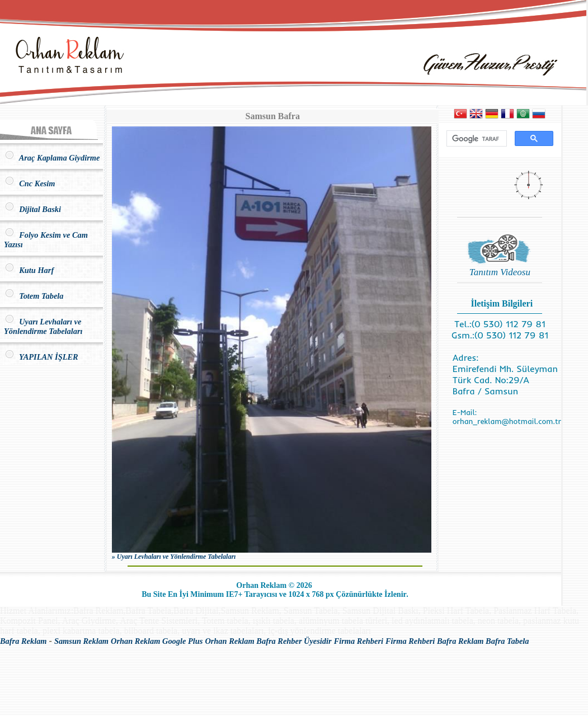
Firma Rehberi (359, 641)
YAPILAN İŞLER (41, 357)
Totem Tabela (34, 296)
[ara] (476, 139)
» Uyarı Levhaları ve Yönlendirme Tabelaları (174, 557)
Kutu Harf (29, 270)
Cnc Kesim (30, 183)
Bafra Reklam (23, 641)
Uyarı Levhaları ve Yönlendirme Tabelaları (43, 326)
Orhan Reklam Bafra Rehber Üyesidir (268, 641)
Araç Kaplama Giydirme (52, 158)
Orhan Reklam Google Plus (157, 641)
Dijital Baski (32, 209)
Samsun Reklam (81, 641)
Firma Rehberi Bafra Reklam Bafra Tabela (457, 641)
